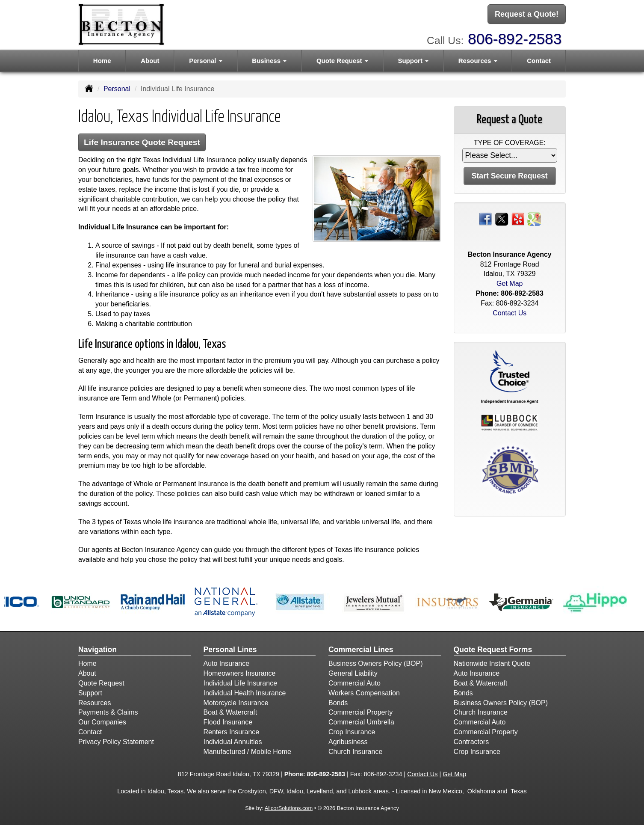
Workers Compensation (364, 693)
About (150, 61)
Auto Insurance (227, 663)
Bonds (338, 703)
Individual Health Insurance (245, 693)
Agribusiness (348, 742)
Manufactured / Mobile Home (247, 752)
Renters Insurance (232, 732)
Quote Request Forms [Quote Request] (493, 650)
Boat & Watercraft (230, 712)
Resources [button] (478, 61)
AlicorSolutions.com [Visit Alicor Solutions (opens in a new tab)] (289, 808)
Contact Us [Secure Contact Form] (510, 313)
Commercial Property (360, 712)
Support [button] (413, 61)
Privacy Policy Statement (116, 742)
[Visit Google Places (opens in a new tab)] (534, 218)
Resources (95, 703)
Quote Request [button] (342, 61)
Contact (539, 61)
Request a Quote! (527, 14)
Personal (117, 89)
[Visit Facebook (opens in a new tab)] (485, 218)
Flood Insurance (228, 722)
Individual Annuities (233, 742)
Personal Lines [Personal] (230, 650)
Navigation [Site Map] (97, 650)
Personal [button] (206, 61)
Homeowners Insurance (240, 673)
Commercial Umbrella (361, 722)
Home (102, 61)
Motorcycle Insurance (236, 703)
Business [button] (269, 61)
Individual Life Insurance (241, 683)
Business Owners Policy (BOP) (376, 663)
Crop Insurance (352, 732)
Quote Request (101, 683)
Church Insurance (355, 752)
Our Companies (102, 722)
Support (90, 693)
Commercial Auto (354, 683)
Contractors (471, 742)
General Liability (353, 673)
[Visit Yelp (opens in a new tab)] (518, 218)
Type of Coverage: (510, 143)
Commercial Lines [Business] (361, 650)
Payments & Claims (108, 712)
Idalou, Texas (166, 791)
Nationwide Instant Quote (492, 663)
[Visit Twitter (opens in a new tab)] (502, 218)
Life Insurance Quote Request (142, 142)
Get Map (510, 283)
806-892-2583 (515, 39)
